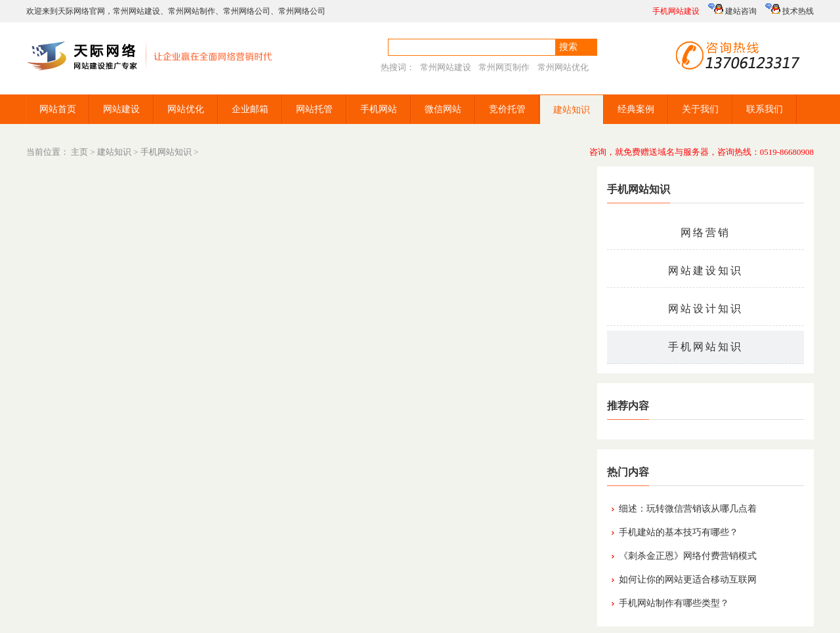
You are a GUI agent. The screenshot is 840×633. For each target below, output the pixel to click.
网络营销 (705, 233)
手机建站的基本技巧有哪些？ (679, 532)
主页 (79, 152)
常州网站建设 (136, 11)
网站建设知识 (705, 271)
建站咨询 (732, 10)
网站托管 (314, 109)
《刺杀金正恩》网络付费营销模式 (688, 556)
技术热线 (789, 10)
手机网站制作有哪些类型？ (674, 603)
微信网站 (443, 109)
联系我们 (765, 109)
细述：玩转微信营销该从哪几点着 (688, 509)
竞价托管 (507, 109)
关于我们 (700, 109)
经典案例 (636, 109)
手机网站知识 (166, 152)
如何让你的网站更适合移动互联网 (688, 580)
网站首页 (58, 109)
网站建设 (121, 109)
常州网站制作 (192, 11)
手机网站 (379, 109)
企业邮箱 (250, 109)
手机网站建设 (676, 11)
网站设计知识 (705, 309)
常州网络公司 (247, 11)
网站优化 (186, 109)
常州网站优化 (563, 67)
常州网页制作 (504, 67)
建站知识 (572, 110)
